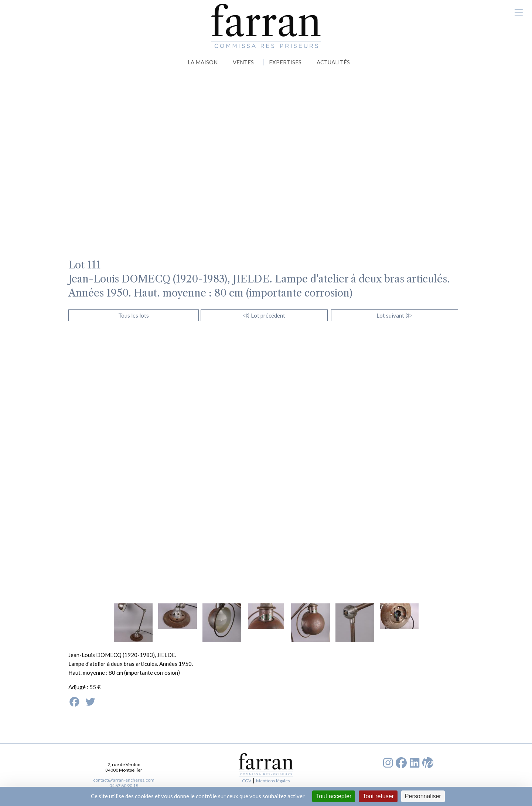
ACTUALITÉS (333, 62)
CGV (247, 781)
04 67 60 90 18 (124, 785)
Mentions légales (273, 781)
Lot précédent (264, 315)
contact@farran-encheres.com (124, 780)
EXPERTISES (285, 62)
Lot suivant (394, 315)
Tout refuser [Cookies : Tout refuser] (378, 796)
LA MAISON (203, 62)
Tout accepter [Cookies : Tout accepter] (334, 796)
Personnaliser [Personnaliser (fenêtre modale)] (423, 796)
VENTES (243, 62)
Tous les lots (134, 315)
